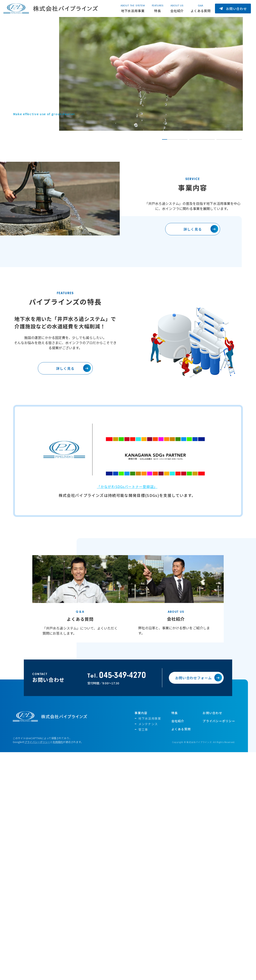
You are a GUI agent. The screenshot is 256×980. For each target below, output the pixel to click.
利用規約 (58, 749)
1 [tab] (164, 139)
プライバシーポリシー (37, 749)
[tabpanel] (151, 74)
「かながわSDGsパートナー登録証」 (127, 494)
